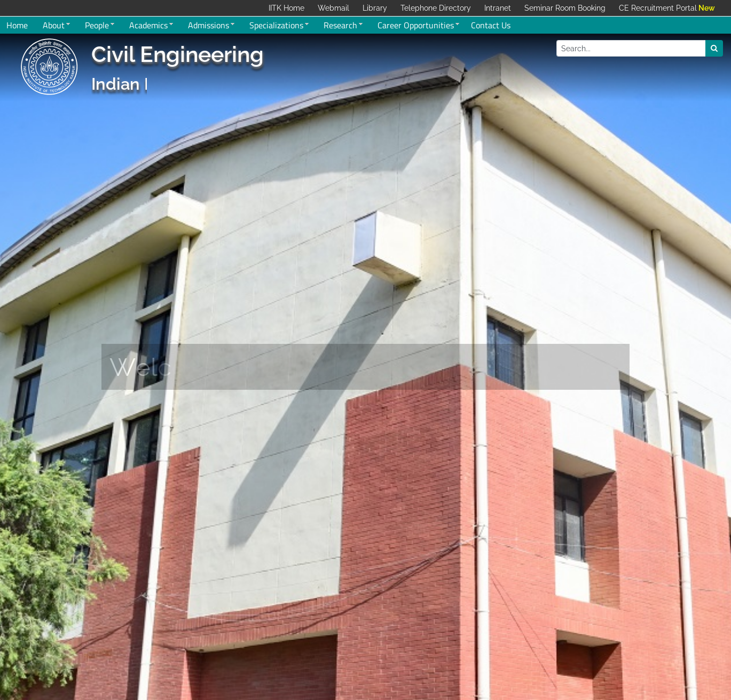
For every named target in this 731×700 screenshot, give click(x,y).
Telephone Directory (436, 8)
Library (375, 8)
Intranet (498, 8)
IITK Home (286, 8)
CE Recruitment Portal (658, 8)
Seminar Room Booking (565, 8)
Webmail (333, 8)
